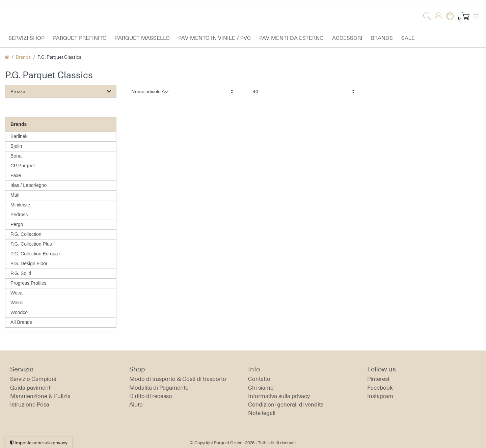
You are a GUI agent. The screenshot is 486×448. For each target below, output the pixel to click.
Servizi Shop (26, 38)
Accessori (347, 38)
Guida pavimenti (31, 388)
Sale (408, 38)
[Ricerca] (425, 17)
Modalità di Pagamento (159, 388)
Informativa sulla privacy (279, 396)
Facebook (380, 388)
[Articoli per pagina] (304, 91)
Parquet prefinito (80, 38)
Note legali (262, 413)
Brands (382, 38)
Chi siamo (261, 388)
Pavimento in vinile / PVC (214, 38)
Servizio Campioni (33, 379)
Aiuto (136, 404)
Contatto (259, 379)
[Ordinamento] (182, 91)
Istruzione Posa (30, 404)
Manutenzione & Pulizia (40, 396)
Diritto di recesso (151, 396)
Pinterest (378, 379)
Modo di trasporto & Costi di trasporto (178, 379)
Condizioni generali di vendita (286, 404)
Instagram (380, 396)
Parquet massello (142, 38)
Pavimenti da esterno (291, 38)
